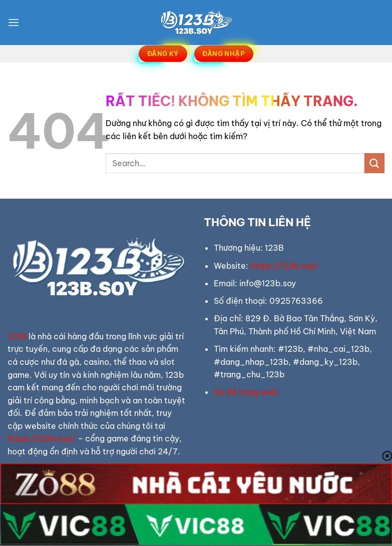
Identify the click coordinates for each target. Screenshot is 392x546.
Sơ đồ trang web (246, 392)
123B (17, 336)
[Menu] (14, 22)
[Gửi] (374, 163)
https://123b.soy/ (42, 438)
